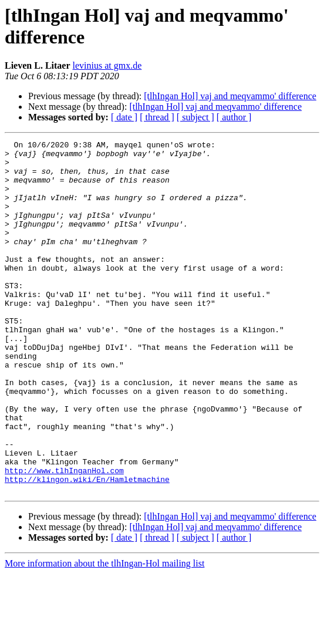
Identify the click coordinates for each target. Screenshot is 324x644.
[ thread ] (157, 117)
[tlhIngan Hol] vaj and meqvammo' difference (230, 96)
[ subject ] (195, 117)
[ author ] (234, 117)
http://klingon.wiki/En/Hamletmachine (87, 548)
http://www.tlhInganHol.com (64, 537)
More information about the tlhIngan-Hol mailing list (104, 634)
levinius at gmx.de (107, 65)
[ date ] (124, 117)
